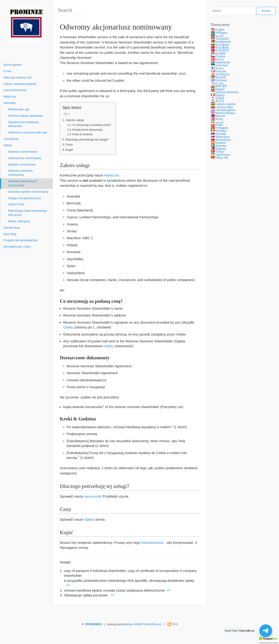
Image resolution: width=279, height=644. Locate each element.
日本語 (220, 98)
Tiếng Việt (222, 158)
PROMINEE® (94, 624)
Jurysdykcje (11, 139)
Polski (219, 125)
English (220, 30)
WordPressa (153, 624)
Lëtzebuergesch (226, 110)
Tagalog (220, 149)
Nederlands (223, 62)
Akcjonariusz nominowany (25, 158)
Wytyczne (10, 97)
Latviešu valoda (225, 104)
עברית (219, 83)
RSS (175, 624)
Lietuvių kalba (224, 107)
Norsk (219, 119)
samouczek (93, 496)
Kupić (69, 150)
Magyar (220, 89)
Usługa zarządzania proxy (25, 198)
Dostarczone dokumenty (87, 130)
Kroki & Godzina (82, 134)
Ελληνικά (221, 80)
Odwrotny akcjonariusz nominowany (22, 183)
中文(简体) (222, 48)
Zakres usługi (75, 120)
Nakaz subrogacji (19, 221)
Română (221, 131)
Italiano (220, 95)
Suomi (219, 68)
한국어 (220, 101)
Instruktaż (10, 103)
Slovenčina (222, 137)
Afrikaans (221, 33)
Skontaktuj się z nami (17, 247)
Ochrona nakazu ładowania (25, 116)
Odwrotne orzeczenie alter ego (27, 133)
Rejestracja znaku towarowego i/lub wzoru (27, 213)
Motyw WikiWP (134, 624)
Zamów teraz (12, 228)
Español (220, 143)
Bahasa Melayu (225, 113)
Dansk (219, 60)
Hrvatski (220, 54)
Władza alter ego (19, 109)
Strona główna (13, 65)
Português (222, 128)
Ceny (69, 145)
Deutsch (221, 77)
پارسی (219, 122)
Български (222, 45)
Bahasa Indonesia (227, 92)
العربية (219, 36)
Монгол (220, 116)
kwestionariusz (153, 543)
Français (221, 71)
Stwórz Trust (16, 204)
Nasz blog (10, 234)
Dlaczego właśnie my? (18, 78)
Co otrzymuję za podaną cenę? (92, 125)
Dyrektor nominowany (22, 165)
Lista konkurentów (15, 90)
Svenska (221, 146)
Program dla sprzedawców (20, 240)
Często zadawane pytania (20, 84)
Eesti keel (222, 65)
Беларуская (223, 42)
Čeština (220, 57)
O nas (7, 71)
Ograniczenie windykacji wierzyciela (23, 124)
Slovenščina (223, 140)
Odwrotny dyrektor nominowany (28, 192)
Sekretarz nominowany (23, 152)
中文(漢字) (222, 51)
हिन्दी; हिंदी (221, 86)
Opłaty (8, 145)
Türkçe (220, 152)
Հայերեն (222, 39)
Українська (223, 155)
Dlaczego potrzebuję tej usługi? (87, 139)
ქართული (222, 74)
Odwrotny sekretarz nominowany (20, 173)
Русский (221, 134)
